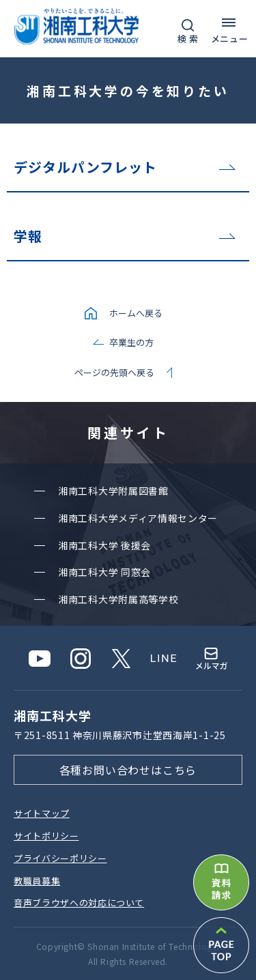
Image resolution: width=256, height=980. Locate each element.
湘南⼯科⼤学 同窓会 (104, 572)
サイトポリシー (46, 836)
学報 (28, 236)
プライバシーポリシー (60, 858)
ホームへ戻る (136, 313)
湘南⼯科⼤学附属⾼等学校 (118, 599)
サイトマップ (42, 813)
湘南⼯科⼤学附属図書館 (113, 491)
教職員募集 (37, 881)
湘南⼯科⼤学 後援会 (104, 545)
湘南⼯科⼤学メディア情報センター (138, 518)
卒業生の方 (131, 342)
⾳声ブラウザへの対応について (79, 903)
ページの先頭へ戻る (114, 372)
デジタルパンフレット (85, 167)
